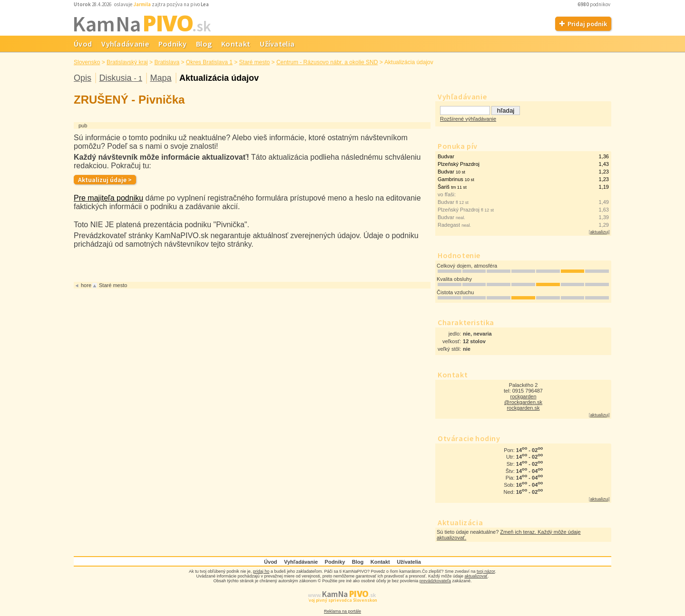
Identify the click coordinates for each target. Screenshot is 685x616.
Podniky (172, 44)
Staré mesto (255, 62)
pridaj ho (261, 571)
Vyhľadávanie (125, 44)
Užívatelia (277, 44)
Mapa (161, 78)
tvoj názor (486, 571)
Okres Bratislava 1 (209, 62)
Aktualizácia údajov (219, 78)
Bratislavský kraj (127, 62)
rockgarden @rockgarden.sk (523, 399)
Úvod (83, 44)
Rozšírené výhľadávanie (468, 119)
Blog (204, 44)
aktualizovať (476, 576)
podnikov (594, 4)
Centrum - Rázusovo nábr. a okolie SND (327, 62)
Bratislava (167, 62)
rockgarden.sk (523, 408)
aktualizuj (599, 232)
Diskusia (121, 78)
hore (86, 285)
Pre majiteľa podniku (108, 198)
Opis (83, 78)
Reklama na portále (342, 611)
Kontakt (236, 44)
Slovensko (87, 62)
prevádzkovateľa (435, 581)
